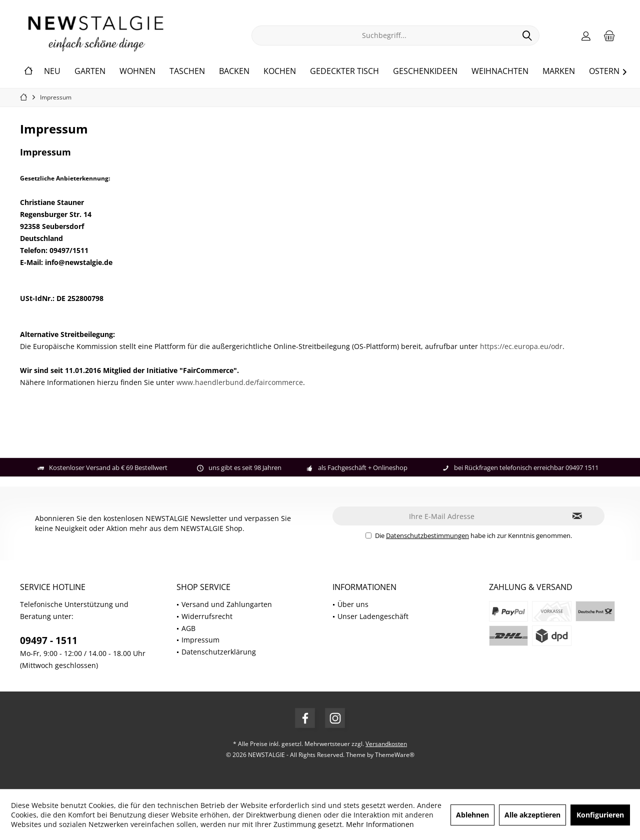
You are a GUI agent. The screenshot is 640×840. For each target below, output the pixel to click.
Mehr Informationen (380, 824)
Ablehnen (472, 815)
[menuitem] (609, 35)
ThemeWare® (395, 755)
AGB (188, 628)
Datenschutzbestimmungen (427, 535)
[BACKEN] (234, 71)
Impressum (200, 640)
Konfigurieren (600, 815)
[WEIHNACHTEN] (500, 71)
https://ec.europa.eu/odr (521, 346)
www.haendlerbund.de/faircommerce (240, 382)
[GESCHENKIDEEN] (425, 71)
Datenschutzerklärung (219, 652)
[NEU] (52, 71)
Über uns (353, 604)
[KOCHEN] (280, 71)
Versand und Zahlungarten (227, 604)
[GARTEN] (90, 71)
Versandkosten (386, 744)
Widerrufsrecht (207, 616)
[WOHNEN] (137, 71)
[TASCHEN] (187, 71)
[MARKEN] (559, 71)
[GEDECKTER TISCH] (344, 71)
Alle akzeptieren (532, 815)
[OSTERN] (604, 71)
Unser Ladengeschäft (373, 616)
